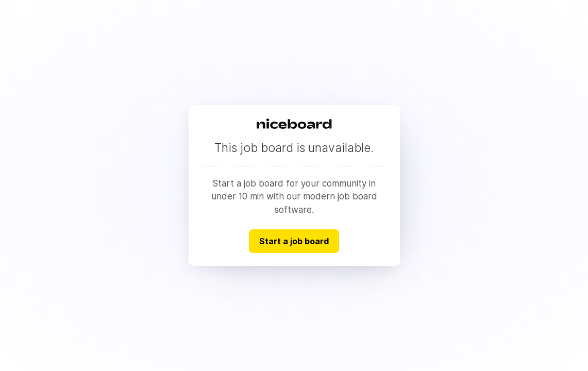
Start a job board (294, 241)
